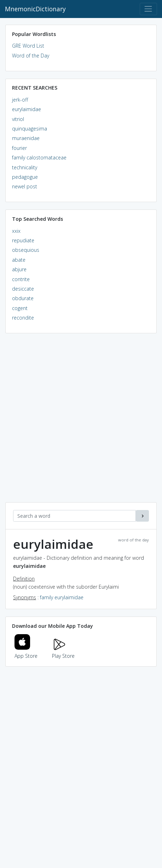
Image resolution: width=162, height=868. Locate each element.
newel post (25, 186)
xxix (16, 231)
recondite (23, 318)
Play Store (63, 652)
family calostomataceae (39, 157)
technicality (25, 167)
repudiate (23, 240)
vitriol (18, 119)
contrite (21, 279)
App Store (26, 652)
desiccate (23, 289)
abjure (19, 269)
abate (19, 260)
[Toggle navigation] (148, 9)
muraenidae (26, 138)
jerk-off (20, 100)
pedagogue (25, 177)
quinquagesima (30, 129)
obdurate (23, 298)
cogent (20, 308)
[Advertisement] (81, 421)
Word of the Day (31, 56)
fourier (19, 148)
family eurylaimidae (62, 597)
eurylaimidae (27, 109)
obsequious (26, 250)
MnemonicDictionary (35, 9)
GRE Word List (28, 46)
